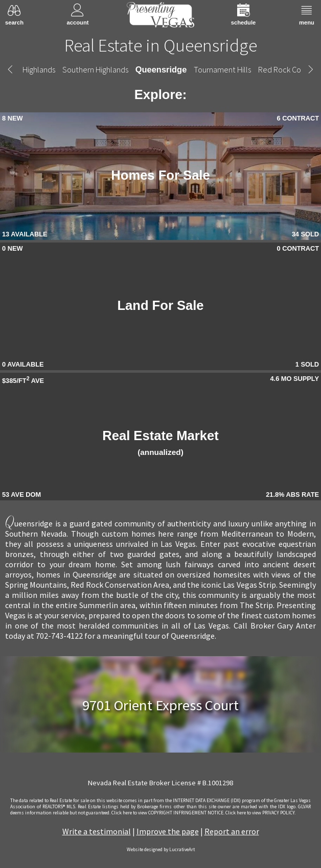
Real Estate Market (161, 442)
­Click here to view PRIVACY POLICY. (260, 813)
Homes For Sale (160, 175)
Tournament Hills (222, 69)
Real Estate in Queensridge (161, 45)
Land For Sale (160, 305)
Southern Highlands (95, 69)
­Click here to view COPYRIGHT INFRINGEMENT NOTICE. (168, 813)
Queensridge (161, 69)
